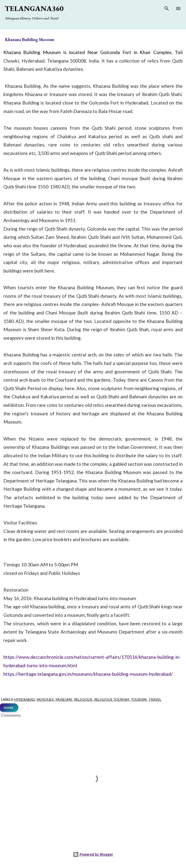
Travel (155, 699)
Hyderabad (25, 699)
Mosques (46, 699)
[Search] (167, 10)
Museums (64, 699)
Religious (84, 699)
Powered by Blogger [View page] (93, 854)
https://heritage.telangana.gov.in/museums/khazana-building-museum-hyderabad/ (88, 674)
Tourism (139, 699)
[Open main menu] (178, 8)
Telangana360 (34, 8)
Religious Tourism (112, 699)
